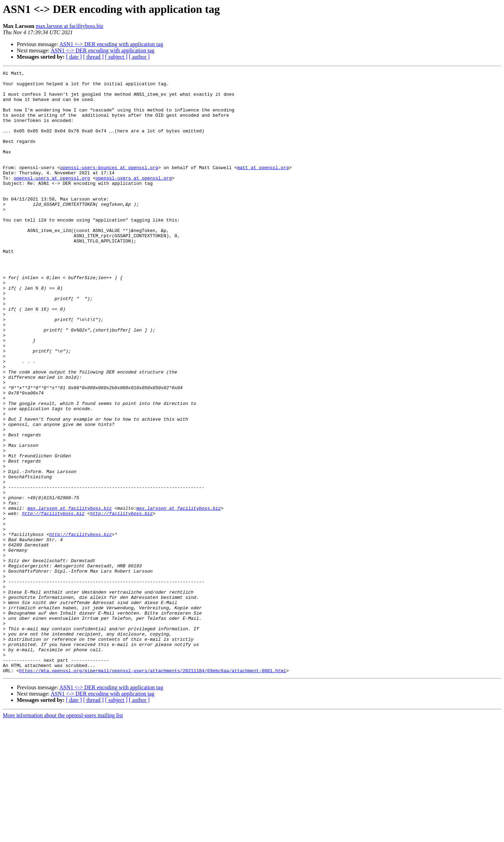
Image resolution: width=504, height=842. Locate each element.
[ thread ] (93, 57)
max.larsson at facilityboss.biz (70, 26)
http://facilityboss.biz (53, 602)
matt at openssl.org (263, 187)
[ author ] (139, 57)
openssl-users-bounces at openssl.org (109, 187)
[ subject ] (116, 57)
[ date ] (74, 57)
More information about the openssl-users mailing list (63, 836)
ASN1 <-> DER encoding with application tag (111, 44)
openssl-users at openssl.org (52, 200)
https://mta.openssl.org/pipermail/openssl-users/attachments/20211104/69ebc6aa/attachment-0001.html (153, 791)
